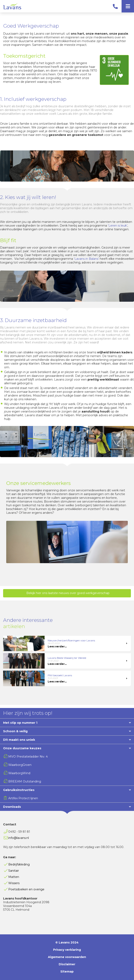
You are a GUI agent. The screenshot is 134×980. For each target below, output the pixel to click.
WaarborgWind (19, 773)
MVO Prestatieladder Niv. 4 (28, 757)
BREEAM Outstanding (25, 781)
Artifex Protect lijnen (23, 798)
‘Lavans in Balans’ (86, 259)
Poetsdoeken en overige (26, 889)
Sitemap (67, 971)
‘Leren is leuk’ (118, 226)
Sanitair (14, 871)
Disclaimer (67, 964)
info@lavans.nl (19, 838)
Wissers (14, 883)
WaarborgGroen (20, 765)
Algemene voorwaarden (67, 957)
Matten (14, 877)
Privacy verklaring (67, 950)
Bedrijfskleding (19, 864)
